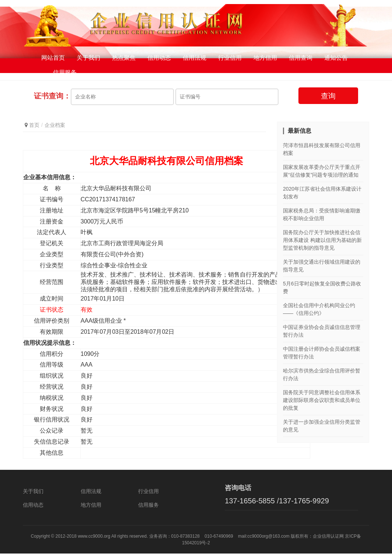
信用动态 (159, 59)
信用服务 (65, 74)
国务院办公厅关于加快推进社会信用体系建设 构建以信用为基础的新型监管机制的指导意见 (322, 241)
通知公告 (336, 59)
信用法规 (195, 59)
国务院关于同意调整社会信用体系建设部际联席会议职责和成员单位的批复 (322, 401)
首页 (34, 126)
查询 (328, 97)
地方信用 (265, 59)
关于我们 (88, 59)
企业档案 (55, 126)
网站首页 (53, 59)
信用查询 (301, 59)
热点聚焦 (124, 59)
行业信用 (230, 59)
